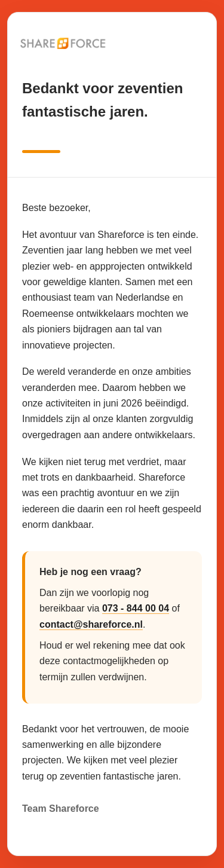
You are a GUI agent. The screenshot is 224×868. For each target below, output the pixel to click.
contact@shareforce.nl (91, 624)
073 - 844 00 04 (136, 608)
